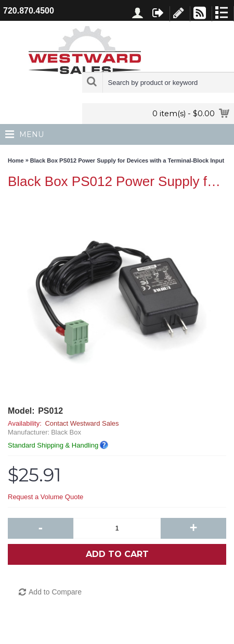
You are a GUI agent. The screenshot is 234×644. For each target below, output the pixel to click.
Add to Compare (55, 592)
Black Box (66, 432)
